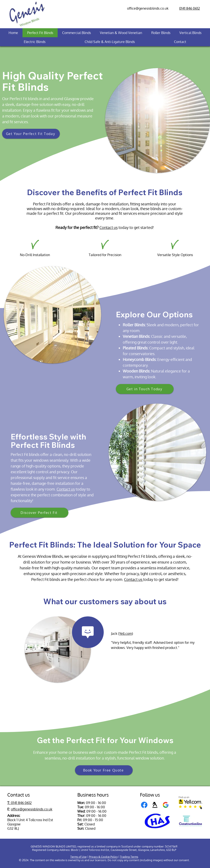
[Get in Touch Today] (145, 389)
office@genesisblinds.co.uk (148, 8)
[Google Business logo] (166, 805)
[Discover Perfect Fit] (40, 513)
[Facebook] (144, 805)
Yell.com (126, 634)
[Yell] (155, 805)
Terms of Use (78, 857)
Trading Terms (129, 857)
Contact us (109, 227)
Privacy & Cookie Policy (103, 857)
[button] (31, 134)
